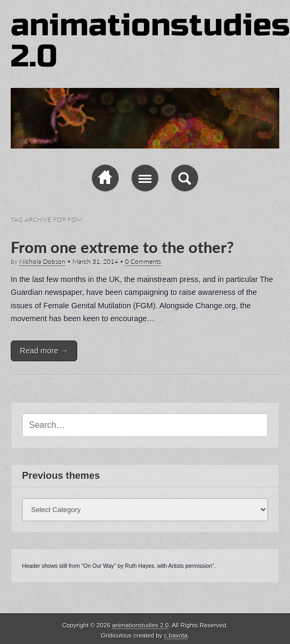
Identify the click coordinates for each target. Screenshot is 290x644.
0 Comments (143, 261)
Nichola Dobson (42, 261)
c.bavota (176, 635)
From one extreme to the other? (122, 247)
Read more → (44, 351)
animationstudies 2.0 (150, 41)
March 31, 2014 (95, 261)
